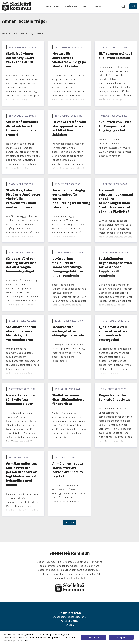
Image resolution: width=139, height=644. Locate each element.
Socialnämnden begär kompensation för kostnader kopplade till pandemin (115, 267)
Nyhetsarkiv (53, 6)
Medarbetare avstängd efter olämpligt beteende (68, 331)
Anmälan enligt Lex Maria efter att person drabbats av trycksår (68, 470)
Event (86, 6)
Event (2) (42, 33)
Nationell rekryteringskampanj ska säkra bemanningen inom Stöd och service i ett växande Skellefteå (116, 201)
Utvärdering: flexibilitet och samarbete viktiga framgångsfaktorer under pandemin (68, 267)
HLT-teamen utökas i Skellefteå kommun (115, 56)
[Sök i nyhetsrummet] (123, 6)
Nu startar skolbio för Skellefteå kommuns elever (21, 399)
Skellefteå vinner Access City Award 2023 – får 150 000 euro (20, 60)
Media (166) (27, 33)
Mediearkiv (71, 6)
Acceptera (121, 638)
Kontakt (99, 6)
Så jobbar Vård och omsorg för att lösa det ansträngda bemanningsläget (21, 265)
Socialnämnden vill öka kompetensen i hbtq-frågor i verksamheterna (21, 333)
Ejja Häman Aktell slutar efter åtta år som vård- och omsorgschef (114, 333)
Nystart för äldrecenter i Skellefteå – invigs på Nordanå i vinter (69, 60)
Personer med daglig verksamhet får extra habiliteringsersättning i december (71, 199)
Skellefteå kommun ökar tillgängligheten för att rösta (69, 399)
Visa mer (69, 523)
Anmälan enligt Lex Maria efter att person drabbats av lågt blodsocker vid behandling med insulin (21, 474)
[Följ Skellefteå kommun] (133, 6)
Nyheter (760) (9, 33)
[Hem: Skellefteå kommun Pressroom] (16, 6)
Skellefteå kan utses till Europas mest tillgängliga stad (115, 126)
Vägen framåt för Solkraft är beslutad (115, 397)
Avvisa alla (94, 638)
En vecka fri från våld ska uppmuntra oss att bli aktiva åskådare (69, 128)
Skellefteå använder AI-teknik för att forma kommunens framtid (22, 128)
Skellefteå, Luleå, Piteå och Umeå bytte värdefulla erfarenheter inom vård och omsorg (23, 199)
